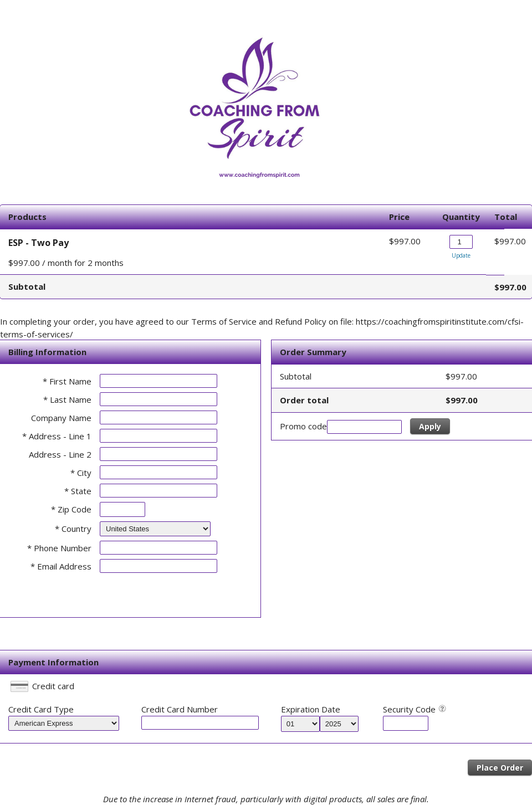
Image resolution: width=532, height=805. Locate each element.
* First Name (67, 381)
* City (81, 473)
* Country (73, 529)
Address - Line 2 (60, 454)
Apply (430, 426)
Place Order (500, 768)
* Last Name (67, 399)
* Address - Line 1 (57, 436)
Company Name (61, 418)
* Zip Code (71, 509)
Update (461, 255)
